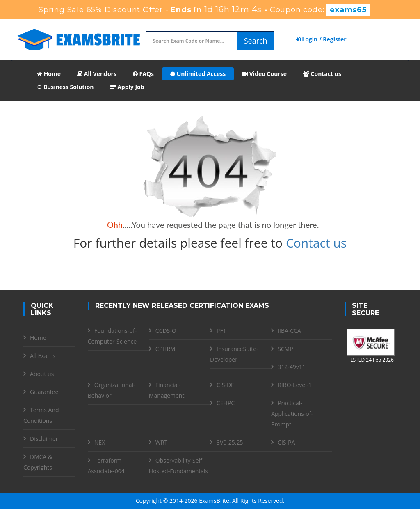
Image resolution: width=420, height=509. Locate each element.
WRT (161, 442)
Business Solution (65, 87)
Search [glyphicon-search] (256, 41)
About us (42, 374)
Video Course (264, 74)
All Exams (43, 356)
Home (49, 74)
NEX (100, 442)
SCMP (285, 349)
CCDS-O (166, 331)
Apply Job (127, 87)
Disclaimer (44, 439)
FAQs (143, 74)
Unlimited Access (198, 74)
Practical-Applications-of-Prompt (292, 414)
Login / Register (321, 39)
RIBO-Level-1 (295, 385)
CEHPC (226, 403)
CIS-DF (225, 385)
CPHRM (165, 349)
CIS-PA (286, 442)
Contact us (322, 74)
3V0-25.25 (230, 442)
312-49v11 (292, 367)
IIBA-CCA (289, 331)
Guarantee (44, 392)
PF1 (221, 331)
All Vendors (97, 74)
